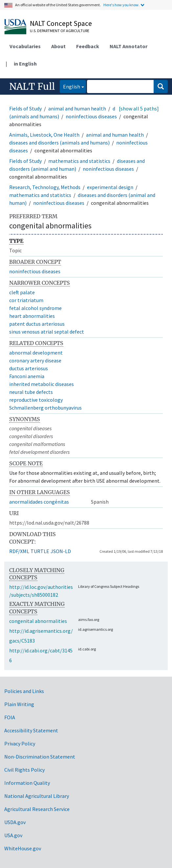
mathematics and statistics (79, 161)
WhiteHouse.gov (23, 848)
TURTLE (40, 551)
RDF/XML (19, 551)
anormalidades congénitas (39, 502)
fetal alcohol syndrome (35, 308)
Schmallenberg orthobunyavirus (45, 408)
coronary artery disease (35, 360)
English (70, 86)
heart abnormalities (32, 316)
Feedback (88, 46)
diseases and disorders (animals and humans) (59, 143)
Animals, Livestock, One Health (44, 135)
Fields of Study (25, 108)
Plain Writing (19, 704)
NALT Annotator (129, 46)
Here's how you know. (121, 5)
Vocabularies (25, 46)
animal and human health (77, 108)
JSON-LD (61, 551)
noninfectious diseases (91, 116)
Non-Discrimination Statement (40, 757)
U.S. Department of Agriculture (60, 31)
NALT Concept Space (61, 23)
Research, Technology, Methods (45, 187)
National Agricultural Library (37, 796)
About (58, 46)
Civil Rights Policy (24, 770)
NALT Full (32, 87)
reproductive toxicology (36, 400)
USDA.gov (15, 822)
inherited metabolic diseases (42, 384)
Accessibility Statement (31, 730)
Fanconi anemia (27, 376)
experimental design (110, 187)
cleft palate (22, 292)
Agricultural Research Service (37, 809)
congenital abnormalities (38, 621)
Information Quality (27, 783)
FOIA (10, 717)
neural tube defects (31, 392)
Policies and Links (24, 691)
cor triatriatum (26, 300)
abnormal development (36, 353)
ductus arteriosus (29, 368)
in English (25, 64)
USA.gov (13, 835)
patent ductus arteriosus (37, 324)
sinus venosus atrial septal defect (47, 332)
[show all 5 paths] (139, 108)
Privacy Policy (20, 743)
